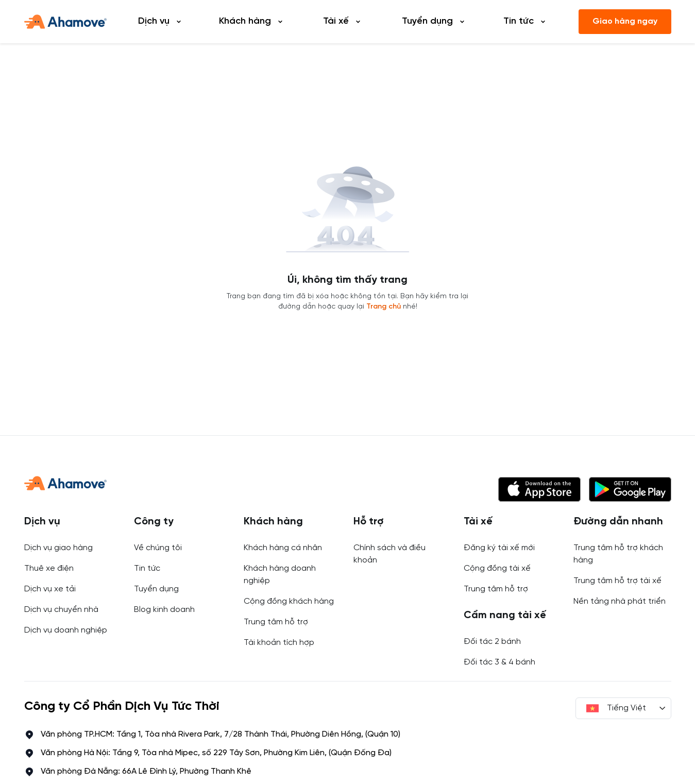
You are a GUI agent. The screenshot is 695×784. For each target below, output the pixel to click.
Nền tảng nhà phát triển (620, 601)
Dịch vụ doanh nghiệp (66, 630)
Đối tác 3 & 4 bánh (499, 662)
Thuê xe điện (49, 568)
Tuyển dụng (156, 589)
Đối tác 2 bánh (492, 642)
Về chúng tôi (158, 548)
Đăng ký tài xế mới (499, 548)
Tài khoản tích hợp (279, 643)
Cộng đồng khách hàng (289, 601)
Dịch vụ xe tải (50, 589)
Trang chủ (384, 307)
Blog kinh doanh (164, 610)
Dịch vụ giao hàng (58, 548)
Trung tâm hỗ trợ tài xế (617, 581)
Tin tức (147, 568)
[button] (539, 489)
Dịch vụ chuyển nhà (61, 610)
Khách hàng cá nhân (283, 548)
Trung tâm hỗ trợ (276, 622)
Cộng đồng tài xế (497, 568)
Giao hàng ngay (625, 21)
